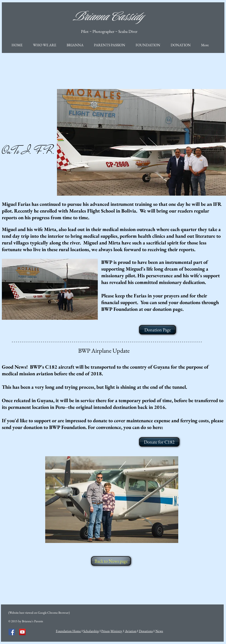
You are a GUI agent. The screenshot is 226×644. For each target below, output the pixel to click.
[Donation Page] (158, 330)
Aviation (131, 631)
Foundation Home (68, 631)
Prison (106, 631)
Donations (146, 631)
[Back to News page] (111, 561)
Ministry (116, 631)
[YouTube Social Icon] (22, 632)
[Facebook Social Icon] (12, 632)
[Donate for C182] (159, 442)
